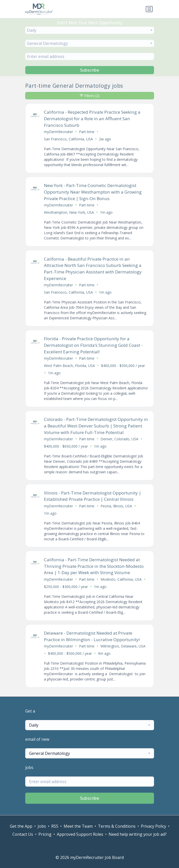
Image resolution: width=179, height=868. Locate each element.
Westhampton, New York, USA (69, 212)
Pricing (45, 834)
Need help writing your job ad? (138, 834)
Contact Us (23, 834)
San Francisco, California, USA (68, 139)
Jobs (42, 826)
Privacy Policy (154, 826)
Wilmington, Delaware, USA (123, 646)
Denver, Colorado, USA (119, 439)
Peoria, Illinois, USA (116, 506)
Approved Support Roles (80, 834)
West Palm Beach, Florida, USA (69, 366)
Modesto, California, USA (121, 579)
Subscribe (90, 70)
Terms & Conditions (117, 826)
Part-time (87, 132)
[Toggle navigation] (149, 9)
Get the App (21, 826)
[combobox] (90, 30)
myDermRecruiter (58, 132)
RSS (55, 826)
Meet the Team (78, 826)
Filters (90, 96)
